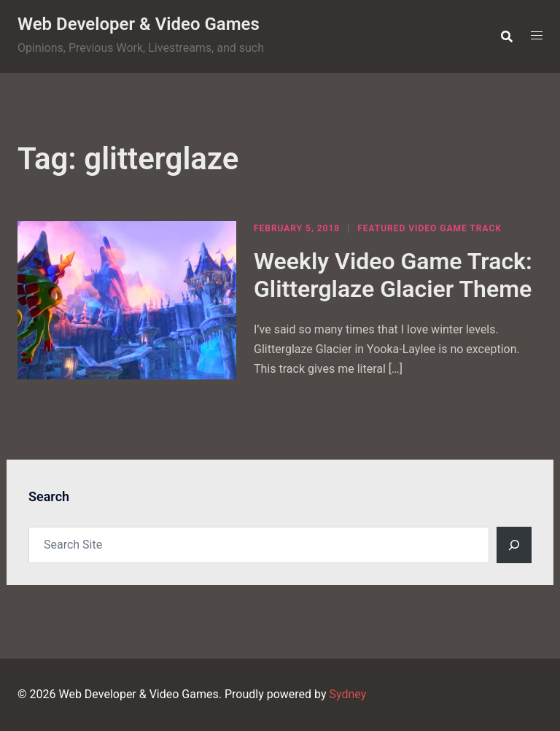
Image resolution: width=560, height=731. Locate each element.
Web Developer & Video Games (139, 24)
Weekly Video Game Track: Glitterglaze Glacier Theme (393, 275)
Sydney (347, 694)
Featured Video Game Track (429, 228)
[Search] (514, 545)
